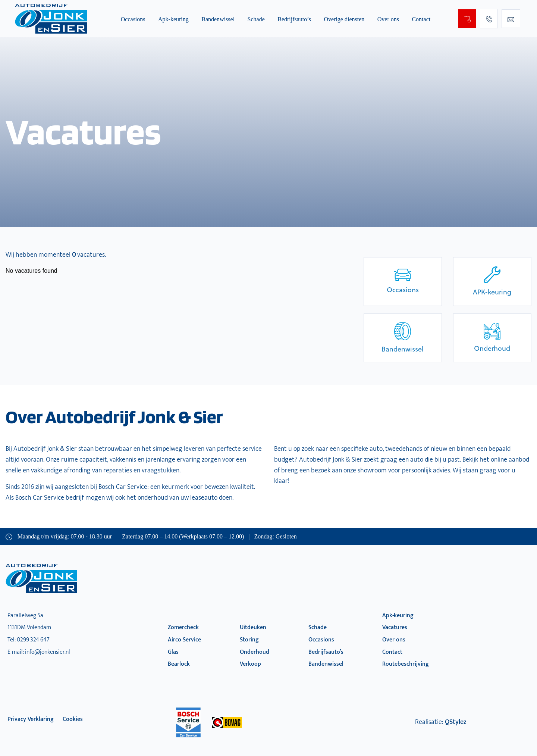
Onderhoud (255, 652)
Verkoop (250, 664)
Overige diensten (344, 19)
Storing (249, 640)
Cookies (73, 719)
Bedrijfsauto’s (294, 19)
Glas (173, 652)
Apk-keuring (173, 19)
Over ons (388, 19)
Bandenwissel (218, 19)
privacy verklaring (31, 719)
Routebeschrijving (406, 664)
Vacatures (395, 627)
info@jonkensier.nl (48, 652)
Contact (421, 19)
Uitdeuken (253, 627)
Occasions (133, 19)
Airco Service (184, 640)
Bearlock (179, 664)
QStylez (456, 722)
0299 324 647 (33, 640)
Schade (256, 19)
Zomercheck (183, 627)
